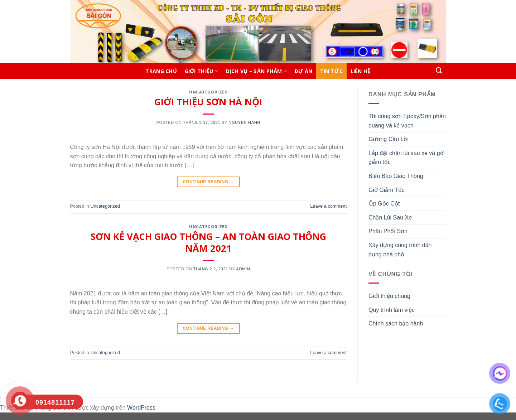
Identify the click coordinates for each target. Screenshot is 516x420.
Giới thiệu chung (389, 296)
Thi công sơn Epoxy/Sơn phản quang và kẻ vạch (407, 121)
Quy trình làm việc (392, 310)
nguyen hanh (244, 122)
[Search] (439, 71)
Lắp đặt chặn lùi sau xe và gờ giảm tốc (406, 158)
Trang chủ (161, 71)
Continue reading (208, 182)
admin (243, 269)
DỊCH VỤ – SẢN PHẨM (257, 71)
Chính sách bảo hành (396, 324)
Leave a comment (328, 206)
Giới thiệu (201, 71)
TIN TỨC (331, 71)
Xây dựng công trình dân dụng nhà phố (400, 250)
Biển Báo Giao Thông (396, 176)
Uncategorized (208, 92)
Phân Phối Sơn (388, 231)
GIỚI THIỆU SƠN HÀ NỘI (208, 102)
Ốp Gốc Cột (384, 204)
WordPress (141, 408)
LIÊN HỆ (361, 71)
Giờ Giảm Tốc (387, 190)
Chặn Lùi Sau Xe (390, 218)
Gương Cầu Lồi (389, 139)
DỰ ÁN (303, 71)
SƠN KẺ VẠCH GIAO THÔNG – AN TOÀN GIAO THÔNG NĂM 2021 (208, 242)
